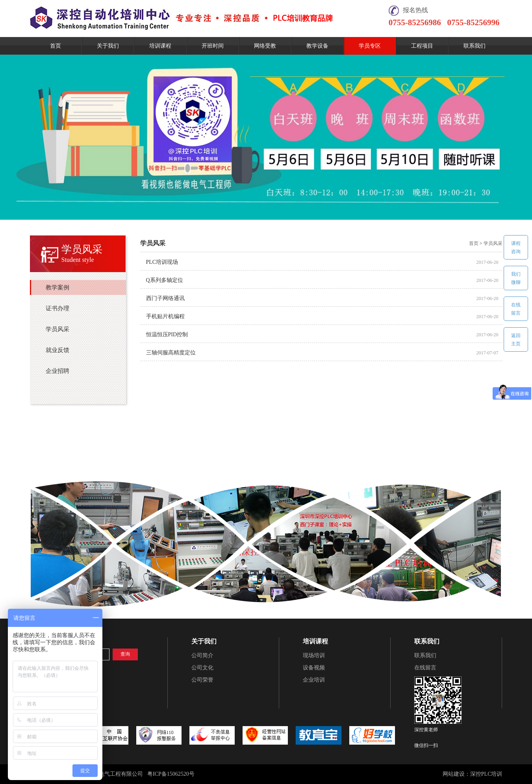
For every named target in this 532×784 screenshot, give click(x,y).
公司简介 (202, 655)
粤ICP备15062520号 (171, 774)
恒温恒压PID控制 (167, 335)
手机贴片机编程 (165, 316)
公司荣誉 (202, 680)
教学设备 (317, 46)
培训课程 (160, 46)
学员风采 (57, 329)
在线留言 (425, 668)
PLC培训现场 (162, 262)
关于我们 (108, 46)
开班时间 (213, 46)
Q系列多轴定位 (165, 280)
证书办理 (57, 308)
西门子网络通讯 (165, 298)
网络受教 (265, 46)
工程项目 (422, 46)
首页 (56, 46)
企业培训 (314, 680)
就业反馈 (57, 350)
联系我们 (475, 46)
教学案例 (57, 287)
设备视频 (314, 668)
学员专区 (370, 46)
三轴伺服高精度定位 (171, 353)
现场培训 (314, 655)
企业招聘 (57, 371)
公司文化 (202, 668)
